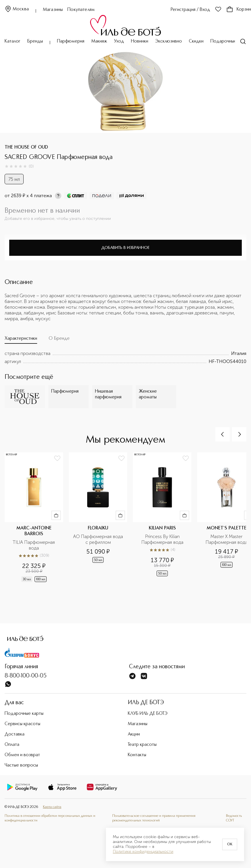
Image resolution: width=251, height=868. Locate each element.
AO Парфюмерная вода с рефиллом (98, 539)
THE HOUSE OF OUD (26, 147)
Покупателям (81, 10)
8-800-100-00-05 (26, 676)
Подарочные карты (230, 41)
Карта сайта (52, 807)
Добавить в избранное (126, 248)
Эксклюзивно (169, 41)
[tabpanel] (126, 358)
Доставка (15, 734)
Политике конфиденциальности (143, 852)
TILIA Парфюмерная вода (34, 545)
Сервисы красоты (22, 724)
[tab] (21, 340)
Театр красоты (142, 745)
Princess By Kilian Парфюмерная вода (162, 539)
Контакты (137, 755)
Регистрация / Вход (190, 10)
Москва (17, 9)
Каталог (13, 41)
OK (230, 844)
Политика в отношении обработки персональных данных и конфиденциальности (50, 818)
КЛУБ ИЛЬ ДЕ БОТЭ (148, 714)
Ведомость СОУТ (234, 818)
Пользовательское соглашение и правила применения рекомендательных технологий (154, 818)
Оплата (12, 745)
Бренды (35, 41)
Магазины (53, 10)
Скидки (196, 41)
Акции (134, 734)
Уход (119, 41)
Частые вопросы (21, 765)
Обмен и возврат (22, 755)
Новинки (140, 41)
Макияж (99, 41)
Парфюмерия (71, 41)
